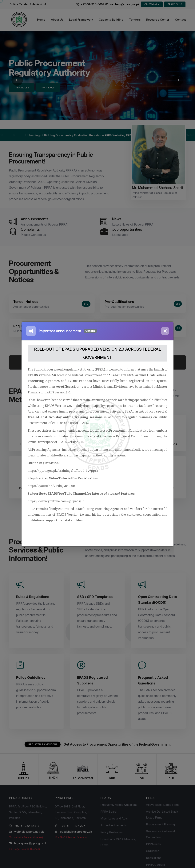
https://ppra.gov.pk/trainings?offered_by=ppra (63, 470)
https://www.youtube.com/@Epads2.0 (56, 500)
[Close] (165, 331)
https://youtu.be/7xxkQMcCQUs (52, 485)
